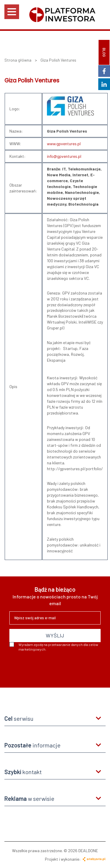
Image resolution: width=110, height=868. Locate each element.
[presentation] (54, 667)
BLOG (104, 52)
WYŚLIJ (55, 635)
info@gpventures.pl (64, 156)
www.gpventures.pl (64, 144)
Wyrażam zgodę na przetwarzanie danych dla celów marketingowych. (54, 647)
